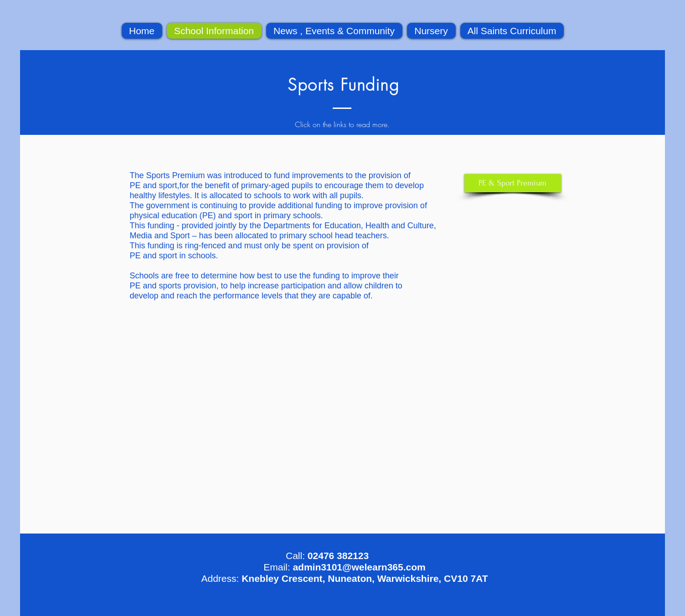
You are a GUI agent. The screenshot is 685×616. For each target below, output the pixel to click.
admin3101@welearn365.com (359, 567)
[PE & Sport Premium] (513, 183)
